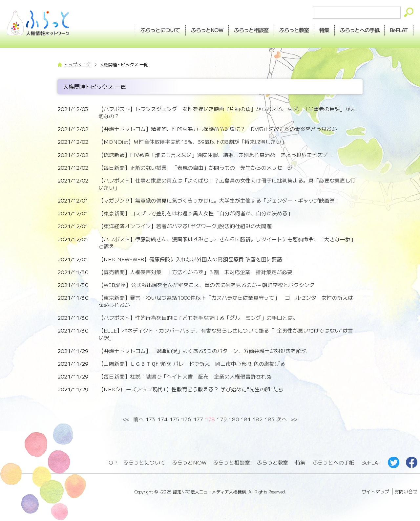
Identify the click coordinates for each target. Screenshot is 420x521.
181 (246, 419)
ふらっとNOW (189, 462)
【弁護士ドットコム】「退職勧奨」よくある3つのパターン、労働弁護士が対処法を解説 (202, 351)
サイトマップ (375, 491)
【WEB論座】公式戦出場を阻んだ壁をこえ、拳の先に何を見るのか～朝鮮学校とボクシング (207, 285)
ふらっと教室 (273, 462)
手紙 (359, 30)
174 (162, 419)
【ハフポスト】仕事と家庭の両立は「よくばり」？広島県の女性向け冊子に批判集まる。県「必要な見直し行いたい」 (227, 184)
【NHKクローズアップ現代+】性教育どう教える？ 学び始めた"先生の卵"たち (191, 389)
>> (294, 419)
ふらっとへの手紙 (333, 462)
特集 (323, 30)
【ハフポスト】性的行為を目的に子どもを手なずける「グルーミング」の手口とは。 (198, 318)
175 (174, 419)
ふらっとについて (158, 30)
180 (234, 419)
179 (222, 419)
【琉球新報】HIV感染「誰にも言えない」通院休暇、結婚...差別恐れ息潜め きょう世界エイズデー (216, 155)
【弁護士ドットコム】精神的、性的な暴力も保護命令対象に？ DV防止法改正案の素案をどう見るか (218, 129)
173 (150, 419)
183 (270, 419)
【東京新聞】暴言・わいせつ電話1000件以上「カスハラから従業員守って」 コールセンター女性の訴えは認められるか (226, 301)
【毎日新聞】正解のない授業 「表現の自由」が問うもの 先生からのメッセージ (196, 168)
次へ (282, 419)
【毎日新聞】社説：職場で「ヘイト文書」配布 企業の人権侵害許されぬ (185, 376)
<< (126, 419)
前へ (138, 419)
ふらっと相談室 (232, 462)
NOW (205, 30)
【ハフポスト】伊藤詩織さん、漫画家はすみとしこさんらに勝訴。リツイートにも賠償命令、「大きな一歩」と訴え (227, 243)
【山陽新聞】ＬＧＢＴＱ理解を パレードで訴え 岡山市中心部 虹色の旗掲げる (192, 364)
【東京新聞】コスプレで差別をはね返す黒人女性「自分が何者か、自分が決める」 (196, 213)
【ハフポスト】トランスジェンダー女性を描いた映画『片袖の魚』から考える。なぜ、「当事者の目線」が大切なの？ (227, 112)
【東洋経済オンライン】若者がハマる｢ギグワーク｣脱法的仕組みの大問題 (185, 226)
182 (258, 419)
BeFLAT (399, 30)
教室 (292, 30)
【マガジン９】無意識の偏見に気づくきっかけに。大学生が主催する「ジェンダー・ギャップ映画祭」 (219, 200)
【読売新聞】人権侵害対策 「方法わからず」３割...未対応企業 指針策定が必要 (195, 272)
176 (186, 419)
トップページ (77, 65)
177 (198, 419)
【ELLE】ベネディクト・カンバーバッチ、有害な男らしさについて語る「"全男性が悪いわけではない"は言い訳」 (226, 334)
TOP (111, 462)
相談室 (249, 30)
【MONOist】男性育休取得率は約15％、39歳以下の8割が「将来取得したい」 (192, 142)
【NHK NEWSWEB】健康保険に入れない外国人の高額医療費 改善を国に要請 (190, 259)
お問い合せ (406, 491)
